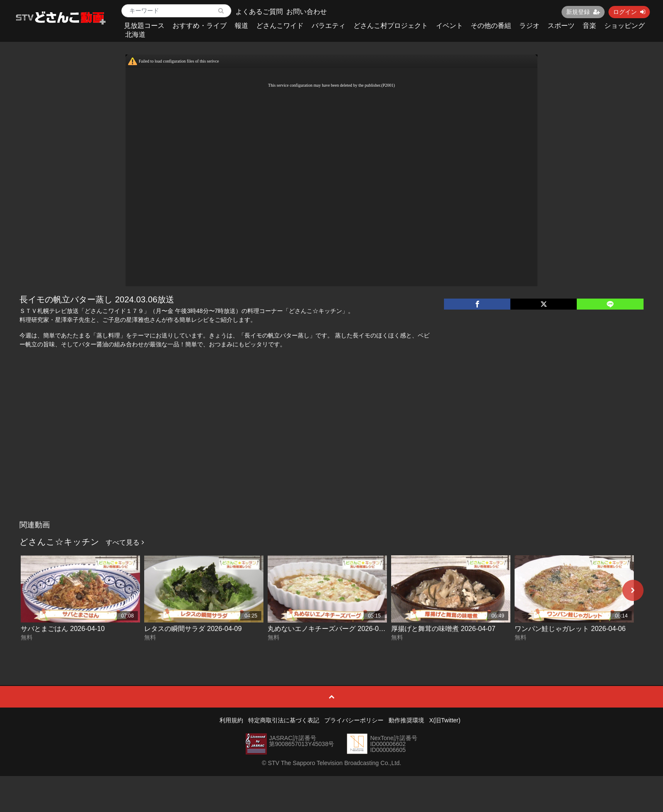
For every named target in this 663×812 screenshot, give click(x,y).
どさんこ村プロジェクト (391, 26)
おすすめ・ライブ (200, 26)
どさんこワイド (280, 26)
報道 (241, 26)
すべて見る (125, 542)
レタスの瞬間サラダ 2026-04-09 (193, 629)
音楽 (589, 26)
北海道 (135, 34)
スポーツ (561, 26)
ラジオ (529, 26)
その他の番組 (491, 26)
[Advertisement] (331, 453)
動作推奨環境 (406, 720)
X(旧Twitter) (445, 720)
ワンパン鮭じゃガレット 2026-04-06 (570, 629)
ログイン (629, 12)
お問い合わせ (307, 12)
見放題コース (144, 26)
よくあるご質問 (259, 12)
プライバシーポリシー (354, 720)
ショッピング (625, 26)
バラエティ (329, 26)
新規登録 (583, 12)
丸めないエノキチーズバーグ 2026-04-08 (330, 629)
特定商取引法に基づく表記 (284, 720)
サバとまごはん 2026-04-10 (63, 629)
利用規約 (231, 720)
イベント (449, 26)
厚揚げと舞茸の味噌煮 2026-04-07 (443, 629)
